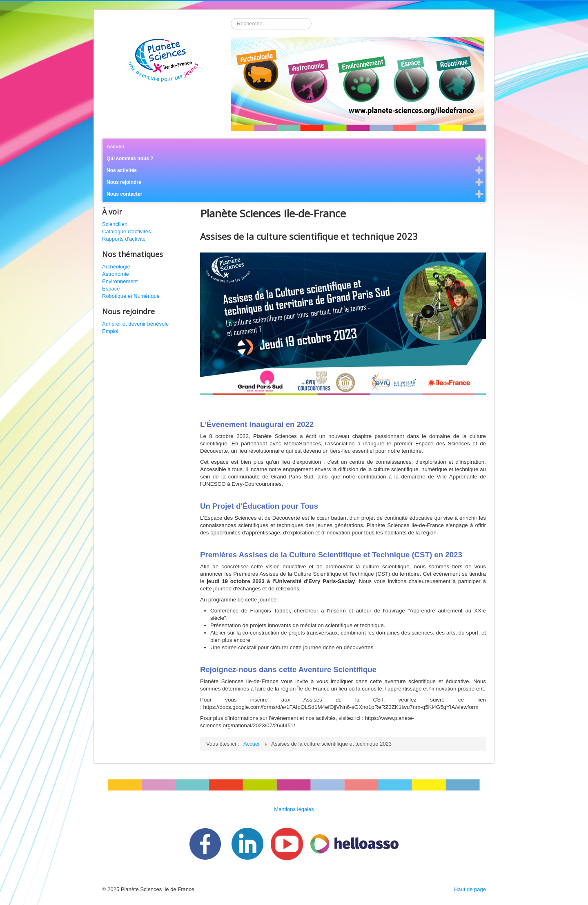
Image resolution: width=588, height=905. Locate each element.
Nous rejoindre (124, 182)
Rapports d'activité (124, 239)
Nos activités (122, 170)
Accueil (115, 147)
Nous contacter (124, 194)
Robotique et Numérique (131, 296)
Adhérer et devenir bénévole (135, 324)
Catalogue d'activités (127, 231)
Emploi (110, 331)
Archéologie (116, 267)
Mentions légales (294, 809)
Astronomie (116, 274)
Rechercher (231, 18)
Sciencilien (115, 224)
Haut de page (470, 889)
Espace (111, 289)
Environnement (120, 281)
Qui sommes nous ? (130, 159)
